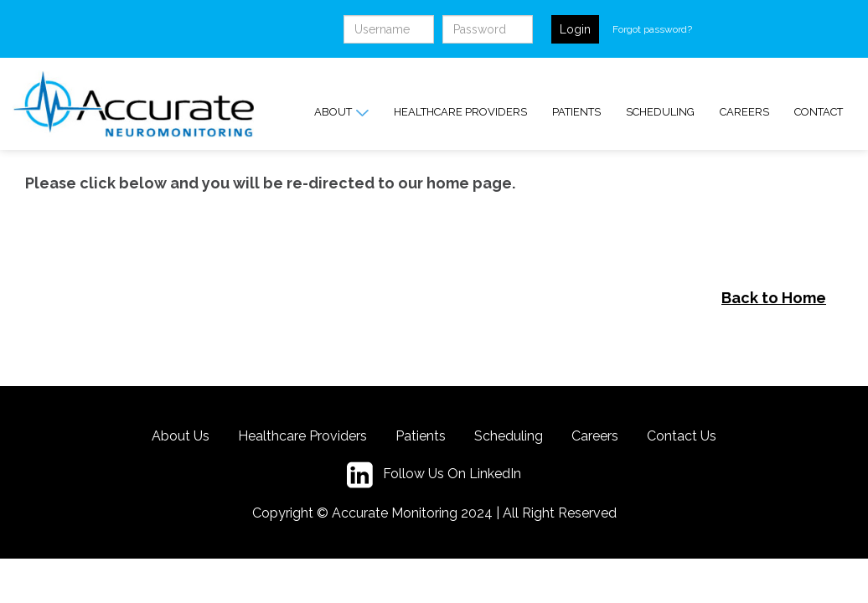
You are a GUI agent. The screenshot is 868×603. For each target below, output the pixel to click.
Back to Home (774, 298)
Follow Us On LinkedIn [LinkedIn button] (434, 475)
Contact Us (682, 436)
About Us (181, 436)
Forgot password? (652, 29)
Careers (744, 112)
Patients (576, 112)
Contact (819, 112)
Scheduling (660, 112)
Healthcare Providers (460, 112)
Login (575, 29)
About (341, 112)
